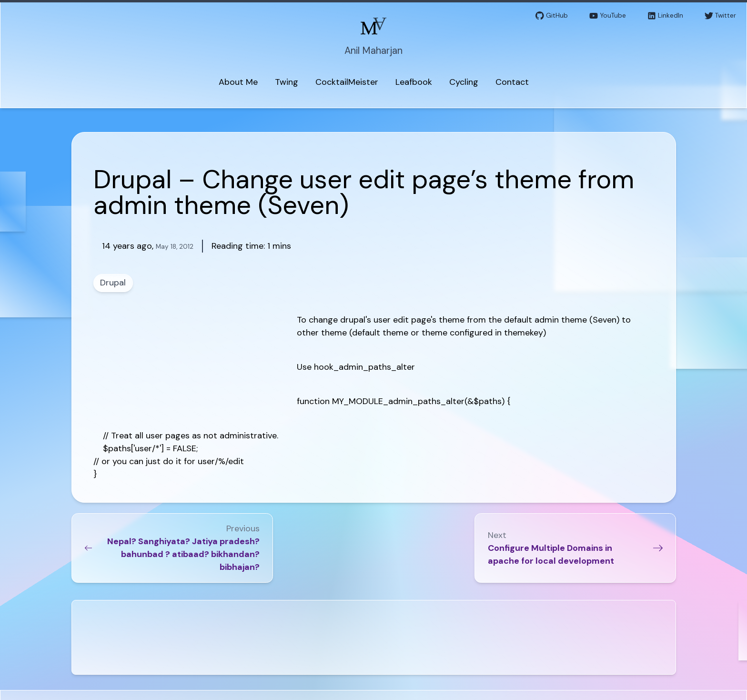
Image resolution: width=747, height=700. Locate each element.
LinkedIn (665, 16)
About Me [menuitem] (238, 82)
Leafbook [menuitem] (414, 82)
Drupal (113, 283)
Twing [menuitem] (287, 82)
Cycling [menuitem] (464, 82)
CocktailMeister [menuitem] (347, 82)
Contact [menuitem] (512, 82)
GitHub (552, 16)
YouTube (608, 16)
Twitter (720, 16)
